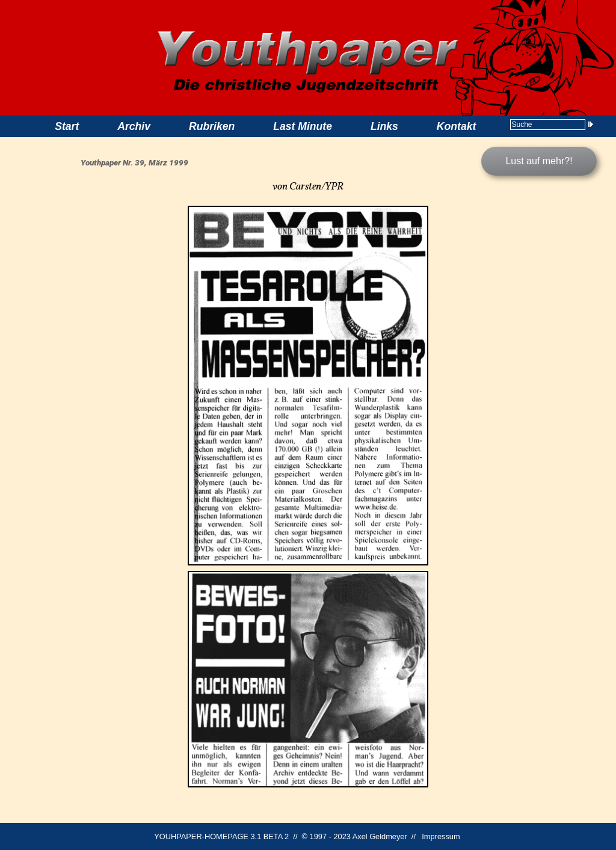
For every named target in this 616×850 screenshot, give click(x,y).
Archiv (134, 126)
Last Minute (303, 126)
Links (384, 126)
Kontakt (457, 126)
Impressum (441, 836)
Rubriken (212, 126)
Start (67, 126)
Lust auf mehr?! (539, 161)
